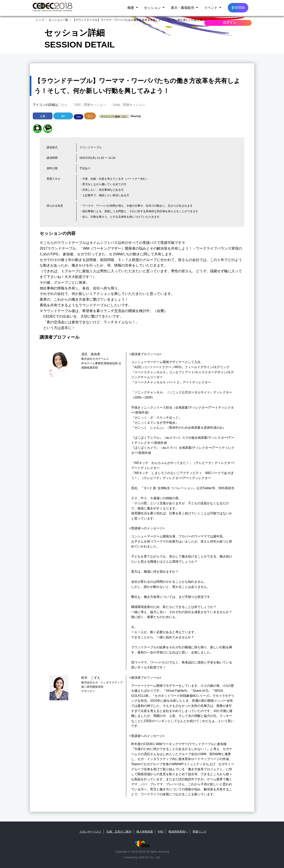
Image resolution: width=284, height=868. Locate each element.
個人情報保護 (145, 832)
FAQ (161, 832)
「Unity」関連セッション (127, 105)
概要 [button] (131, 8)
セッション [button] (153, 8)
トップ (40, 20)
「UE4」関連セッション (88, 105)
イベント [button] (211, 8)
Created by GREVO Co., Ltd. (142, 857)
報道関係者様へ (178, 832)
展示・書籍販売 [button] (183, 8)
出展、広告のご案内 (119, 832)
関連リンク (200, 832)
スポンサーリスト (91, 832)
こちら (63, 105)
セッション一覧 (58, 20)
